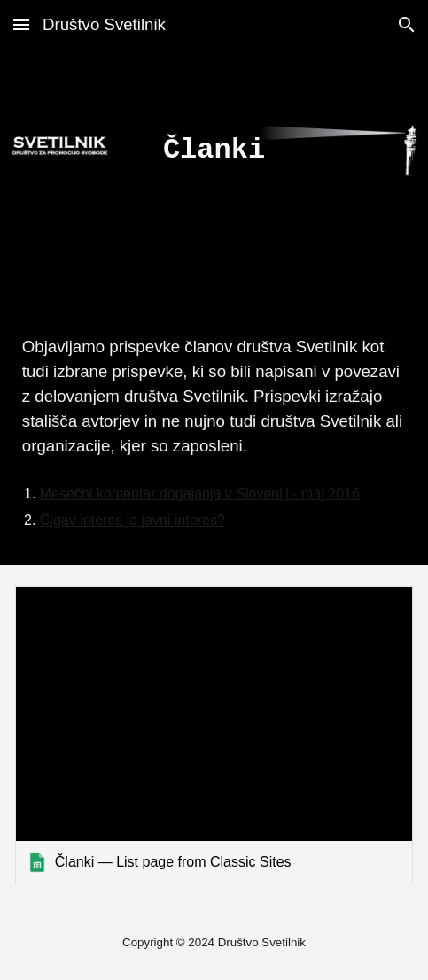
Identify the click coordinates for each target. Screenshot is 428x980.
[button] (21, 24)
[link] (214, 735)
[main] (214, 150)
